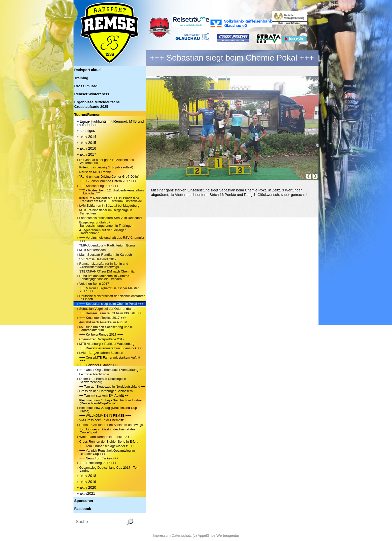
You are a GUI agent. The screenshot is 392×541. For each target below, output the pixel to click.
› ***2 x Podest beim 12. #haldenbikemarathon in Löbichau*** (110, 192)
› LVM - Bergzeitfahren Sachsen (100, 353)
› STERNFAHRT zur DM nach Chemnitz (106, 271)
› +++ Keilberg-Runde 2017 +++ (100, 334)
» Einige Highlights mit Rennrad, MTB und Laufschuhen (110, 123)
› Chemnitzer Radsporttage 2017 (101, 339)
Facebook (83, 509)
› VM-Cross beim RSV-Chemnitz (100, 420)
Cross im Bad (86, 86)
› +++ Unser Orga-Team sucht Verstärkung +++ (111, 370)
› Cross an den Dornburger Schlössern (105, 391)
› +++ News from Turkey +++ (98, 458)
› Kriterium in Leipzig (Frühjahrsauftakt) (105, 167)
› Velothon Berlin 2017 (93, 284)
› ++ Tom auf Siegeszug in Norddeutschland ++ (111, 386)
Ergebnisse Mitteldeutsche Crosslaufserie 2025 (97, 104)
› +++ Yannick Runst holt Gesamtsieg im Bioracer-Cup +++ (106, 452)
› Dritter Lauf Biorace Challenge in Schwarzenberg (102, 380)
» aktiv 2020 (86, 487)
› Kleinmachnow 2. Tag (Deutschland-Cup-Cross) (108, 409)
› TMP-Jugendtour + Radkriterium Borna (106, 245)
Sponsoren (84, 501)
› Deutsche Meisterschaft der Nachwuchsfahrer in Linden (111, 297)
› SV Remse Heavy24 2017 (97, 259)
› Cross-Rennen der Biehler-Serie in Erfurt (107, 442)
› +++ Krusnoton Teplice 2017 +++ (102, 318)
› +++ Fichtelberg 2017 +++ (97, 463)
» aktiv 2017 (86, 154)
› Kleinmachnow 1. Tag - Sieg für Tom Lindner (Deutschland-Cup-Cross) (110, 402)
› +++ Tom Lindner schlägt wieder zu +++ (107, 446)
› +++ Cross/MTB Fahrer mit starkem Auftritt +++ (109, 359)
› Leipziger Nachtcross (93, 374)
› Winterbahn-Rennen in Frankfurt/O (103, 437)
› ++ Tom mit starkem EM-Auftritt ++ (103, 395)
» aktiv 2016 (86, 148)
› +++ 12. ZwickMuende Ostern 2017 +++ (107, 181)
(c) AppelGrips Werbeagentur (216, 535)
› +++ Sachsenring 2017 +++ (98, 186)
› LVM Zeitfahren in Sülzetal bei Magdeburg (108, 206)
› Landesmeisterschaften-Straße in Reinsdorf (109, 218)
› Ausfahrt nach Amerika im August (102, 322)
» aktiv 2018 (86, 476)
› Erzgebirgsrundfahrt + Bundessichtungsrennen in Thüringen (105, 224)
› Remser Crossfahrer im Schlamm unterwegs (110, 425)
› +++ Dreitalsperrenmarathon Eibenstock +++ (110, 348)
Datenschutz (182, 535)
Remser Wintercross (92, 94)
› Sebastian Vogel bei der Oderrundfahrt (106, 309)
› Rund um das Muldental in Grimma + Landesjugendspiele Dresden (105, 277)
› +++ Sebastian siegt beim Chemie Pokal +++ (110, 304)
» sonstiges (86, 131)
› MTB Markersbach (91, 250)
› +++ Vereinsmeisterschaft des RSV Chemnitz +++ (111, 239)
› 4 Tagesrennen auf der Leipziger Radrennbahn (101, 232)
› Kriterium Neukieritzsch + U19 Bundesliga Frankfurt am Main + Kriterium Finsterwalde (110, 200)
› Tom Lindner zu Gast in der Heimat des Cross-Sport (106, 431)
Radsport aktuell (88, 70)
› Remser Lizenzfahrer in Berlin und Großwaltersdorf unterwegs (103, 265)
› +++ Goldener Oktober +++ (98, 365)
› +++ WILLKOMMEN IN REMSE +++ (104, 416)
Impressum (162, 535)
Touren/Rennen (87, 115)
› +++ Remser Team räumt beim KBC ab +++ (109, 313)
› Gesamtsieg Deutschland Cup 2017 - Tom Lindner (108, 469)
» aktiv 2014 (86, 137)
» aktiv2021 (86, 493)
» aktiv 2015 (86, 143)
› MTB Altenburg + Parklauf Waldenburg (106, 344)
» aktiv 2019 (86, 482)
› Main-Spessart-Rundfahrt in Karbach (104, 255)
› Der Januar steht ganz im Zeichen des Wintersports (106, 161)
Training (81, 78)
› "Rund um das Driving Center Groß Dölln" (108, 177)
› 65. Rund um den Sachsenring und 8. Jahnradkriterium (105, 328)
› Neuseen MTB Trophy (94, 172)
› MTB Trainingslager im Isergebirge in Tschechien (105, 212)
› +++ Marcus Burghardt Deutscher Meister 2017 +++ (108, 290)
